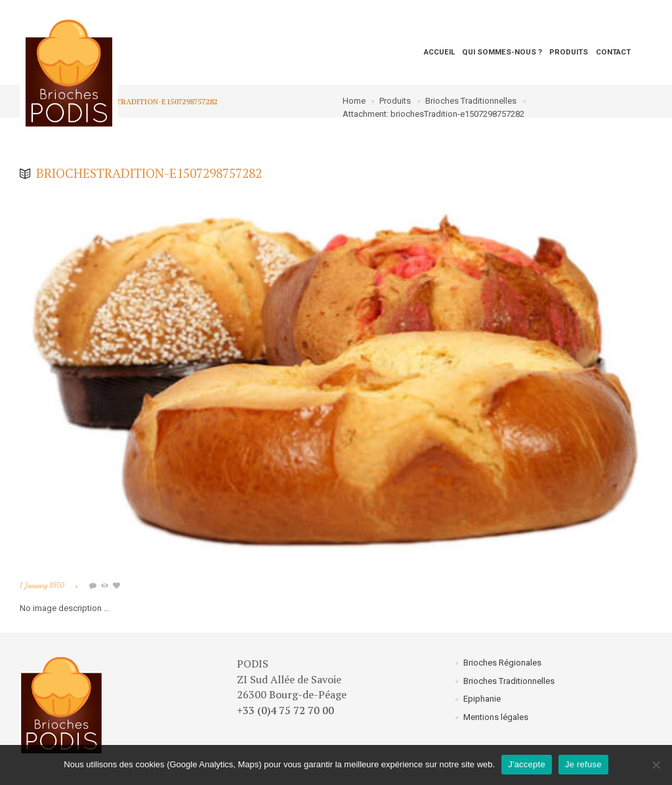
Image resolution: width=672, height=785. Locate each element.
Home (354, 101)
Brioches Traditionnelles (471, 101)
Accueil (439, 52)
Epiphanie (482, 699)
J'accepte (527, 764)
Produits (569, 52)
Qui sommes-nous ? (502, 52)
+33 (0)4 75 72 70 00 (285, 710)
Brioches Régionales (502, 663)
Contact (613, 52)
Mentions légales (496, 717)
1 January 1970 (42, 586)
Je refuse (583, 764)
